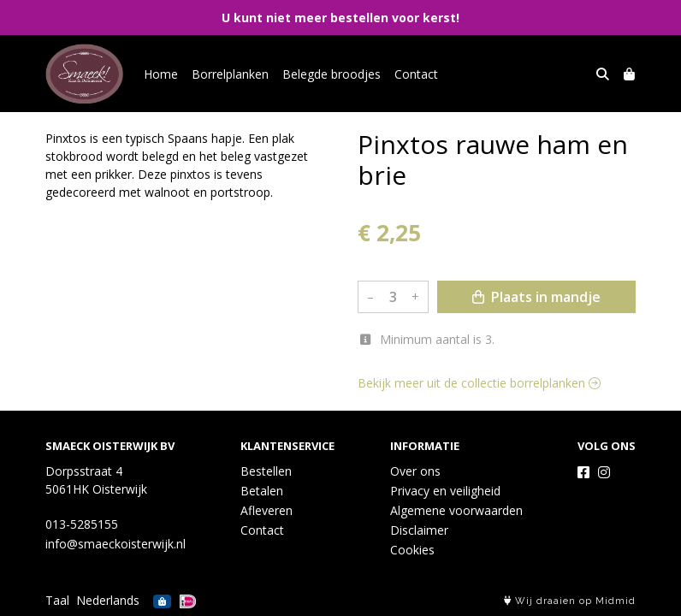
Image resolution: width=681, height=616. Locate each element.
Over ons (415, 471)
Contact (416, 74)
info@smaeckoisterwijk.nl (115, 544)
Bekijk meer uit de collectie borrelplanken (479, 383)
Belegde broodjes (332, 74)
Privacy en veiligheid (445, 491)
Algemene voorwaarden (456, 510)
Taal (57, 600)
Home (161, 74)
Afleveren (266, 510)
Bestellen (266, 471)
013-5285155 (82, 524)
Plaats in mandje (536, 297)
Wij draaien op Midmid (570, 601)
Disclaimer (419, 530)
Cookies (412, 550)
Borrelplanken (230, 74)
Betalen (262, 491)
